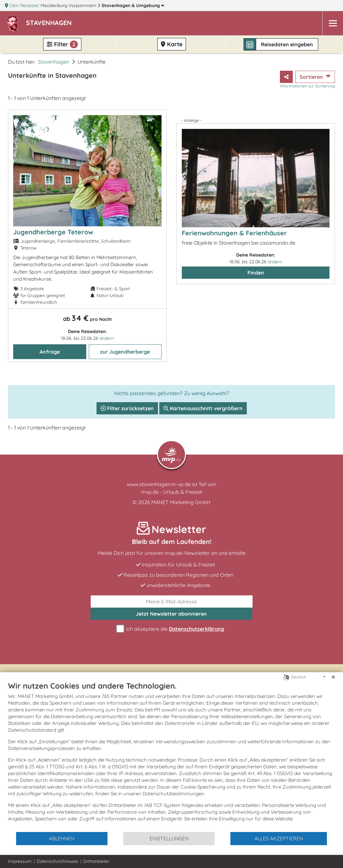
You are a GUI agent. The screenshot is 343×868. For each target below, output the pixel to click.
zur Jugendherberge (125, 352)
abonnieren (171, 614)
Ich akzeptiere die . (171, 629)
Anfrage (50, 352)
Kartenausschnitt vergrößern (203, 408)
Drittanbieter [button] (96, 861)
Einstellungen (169, 838)
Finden (256, 273)
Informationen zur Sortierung (307, 86)
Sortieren (312, 77)
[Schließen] (333, 677)
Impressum (20, 861)
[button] (50, 23)
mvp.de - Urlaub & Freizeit (171, 492)
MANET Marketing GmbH (181, 502)
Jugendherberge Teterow (53, 232)
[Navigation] (333, 23)
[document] (171, 756)
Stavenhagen (133, 5)
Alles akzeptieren (279, 838)
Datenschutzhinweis (57, 861)
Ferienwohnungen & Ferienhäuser (234, 233)
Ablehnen (62, 838)
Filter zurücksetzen (127, 408)
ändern (107, 338)
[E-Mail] (172, 601)
